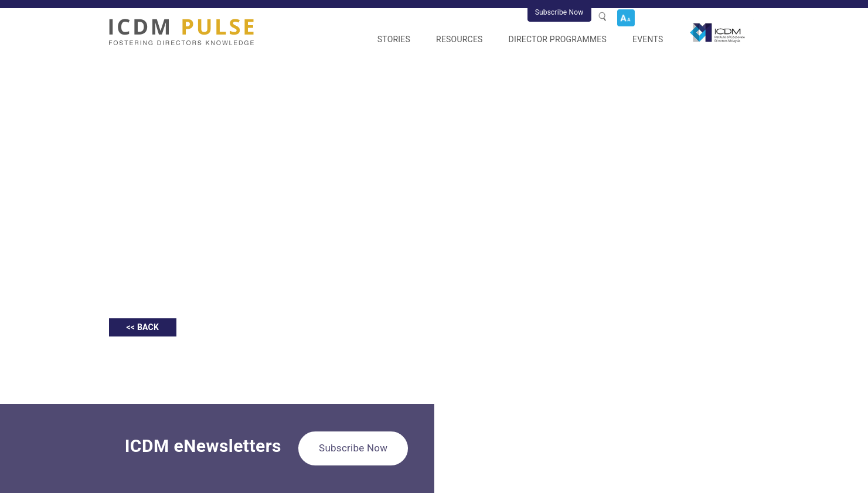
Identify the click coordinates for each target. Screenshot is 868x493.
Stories (394, 39)
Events (648, 39)
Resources (459, 39)
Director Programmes (558, 39)
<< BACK (143, 327)
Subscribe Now (559, 12)
